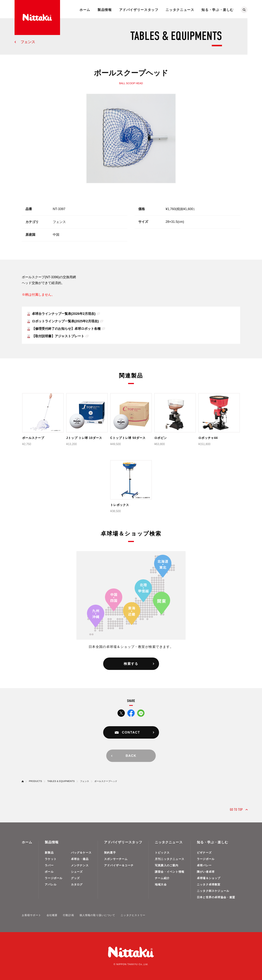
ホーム (85, 10)
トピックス (162, 853)
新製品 (49, 853)
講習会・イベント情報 (170, 872)
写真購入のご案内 (167, 865)
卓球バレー (204, 865)
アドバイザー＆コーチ (119, 865)
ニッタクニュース (180, 10)
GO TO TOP (236, 810)
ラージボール (54, 878)
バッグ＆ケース (81, 853)
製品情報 (105, 10)
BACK (131, 756)
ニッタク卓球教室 (209, 884)
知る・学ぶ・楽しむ (218, 10)
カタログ (77, 884)
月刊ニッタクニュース (170, 859)
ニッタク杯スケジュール (213, 891)
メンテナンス (80, 865)
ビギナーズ (204, 853)
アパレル (51, 884)
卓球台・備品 (80, 859)
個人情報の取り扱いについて (97, 915)
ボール (49, 872)
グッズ (75, 878)
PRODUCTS (35, 781)
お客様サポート (31, 915)
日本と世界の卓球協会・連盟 (216, 897)
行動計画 (68, 915)
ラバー (49, 865)
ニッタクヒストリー (133, 915)
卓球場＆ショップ (209, 878)
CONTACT (131, 732)
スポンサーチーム (116, 859)
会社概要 (52, 915)
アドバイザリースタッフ (139, 10)
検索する (131, 664)
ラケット (51, 859)
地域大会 (161, 884)
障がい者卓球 (206, 872)
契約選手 (110, 853)
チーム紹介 (162, 878)
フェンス (28, 42)
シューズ (77, 872)
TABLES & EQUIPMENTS (61, 781)
